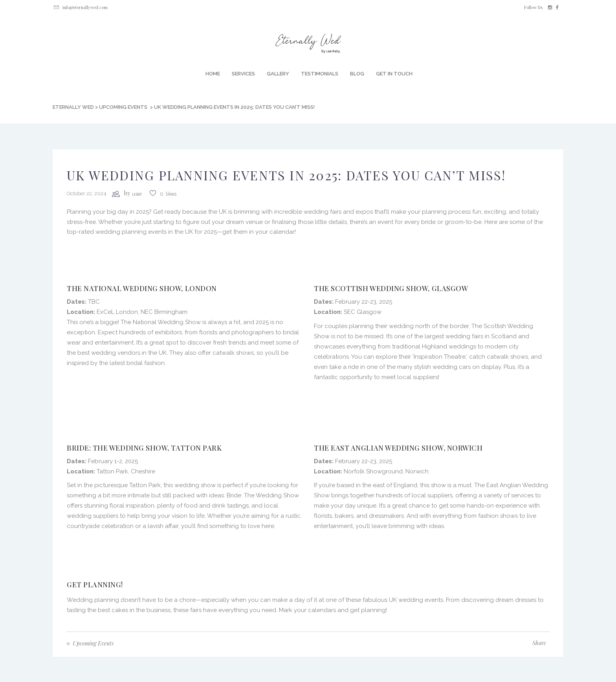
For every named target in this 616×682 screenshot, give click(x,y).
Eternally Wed (73, 107)
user (137, 194)
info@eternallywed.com (85, 7)
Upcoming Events (123, 107)
